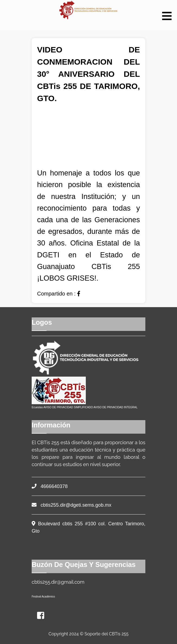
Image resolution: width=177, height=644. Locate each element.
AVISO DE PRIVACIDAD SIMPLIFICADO (68, 407)
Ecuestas (37, 407)
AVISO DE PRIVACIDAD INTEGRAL (116, 407)
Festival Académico (43, 597)
